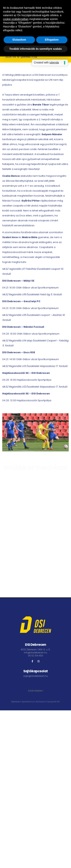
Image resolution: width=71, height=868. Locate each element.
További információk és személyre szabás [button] (36, 49)
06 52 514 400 (35, 656)
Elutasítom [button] (19, 40)
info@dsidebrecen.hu (35, 653)
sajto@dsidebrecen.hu (36, 676)
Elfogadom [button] (52, 40)
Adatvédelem (36, 691)
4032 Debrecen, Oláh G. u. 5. (35, 650)
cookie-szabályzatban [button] (16, 19)
